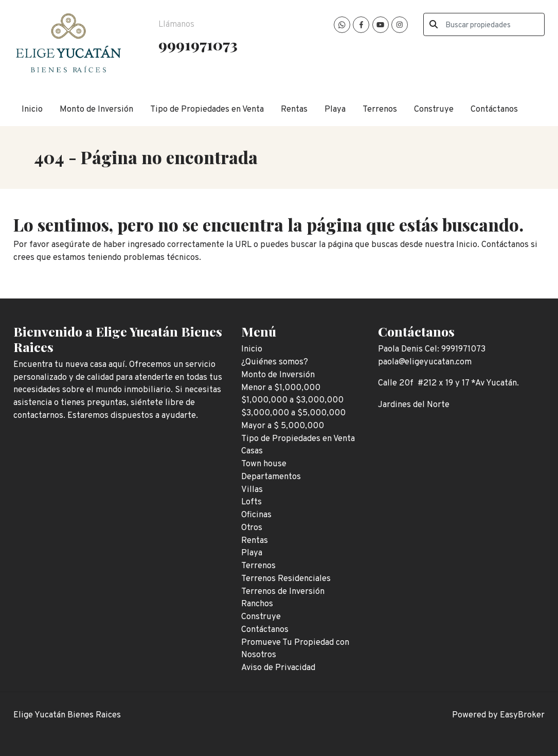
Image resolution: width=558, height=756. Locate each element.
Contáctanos (494, 109)
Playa (335, 109)
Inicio (32, 109)
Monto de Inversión (96, 109)
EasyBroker (522, 715)
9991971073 (198, 44)
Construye (434, 109)
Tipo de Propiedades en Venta (207, 109)
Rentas (294, 109)
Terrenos (380, 109)
